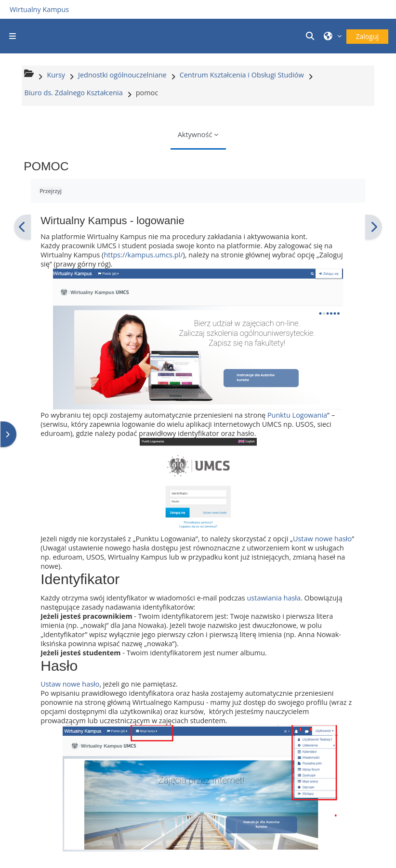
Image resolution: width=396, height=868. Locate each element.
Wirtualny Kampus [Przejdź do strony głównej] (39, 9)
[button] (311, 36)
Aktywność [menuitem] (195, 134)
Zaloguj (367, 36)
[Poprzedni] (22, 227)
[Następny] (374, 227)
